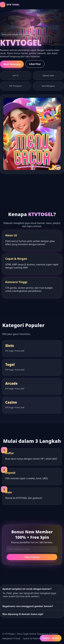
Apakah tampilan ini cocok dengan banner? (27, 589)
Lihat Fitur (35, 64)
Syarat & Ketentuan (33, 638)
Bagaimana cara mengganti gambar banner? (28, 606)
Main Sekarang (12, 64)
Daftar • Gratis (51, 638)
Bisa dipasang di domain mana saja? (23, 614)
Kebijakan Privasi (11, 638)
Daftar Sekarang (32, 557)
